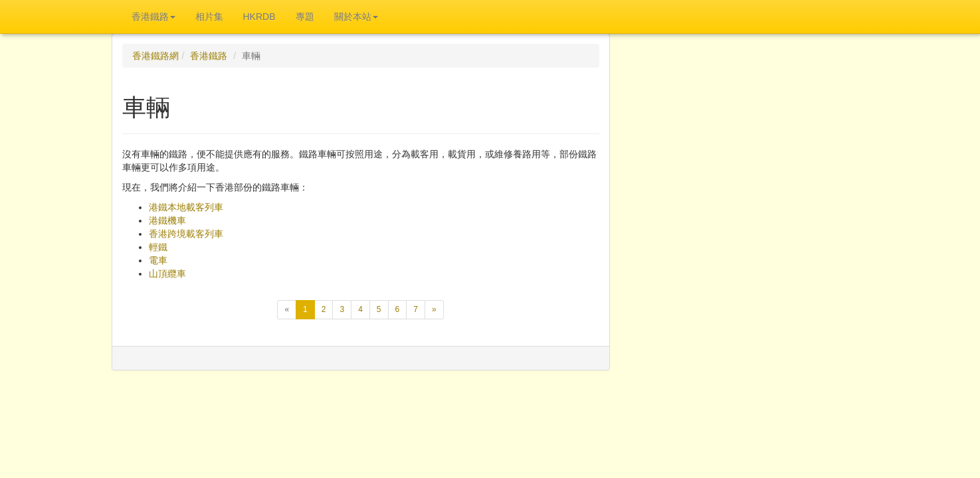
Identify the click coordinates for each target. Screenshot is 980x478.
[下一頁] (434, 310)
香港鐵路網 (155, 56)
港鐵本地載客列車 (186, 207)
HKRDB (259, 17)
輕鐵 (158, 247)
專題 (305, 17)
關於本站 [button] (356, 17)
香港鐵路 (209, 56)
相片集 (209, 17)
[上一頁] (287, 310)
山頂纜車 (167, 274)
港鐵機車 (167, 220)
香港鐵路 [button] (153, 17)
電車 (158, 260)
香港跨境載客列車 (186, 234)
